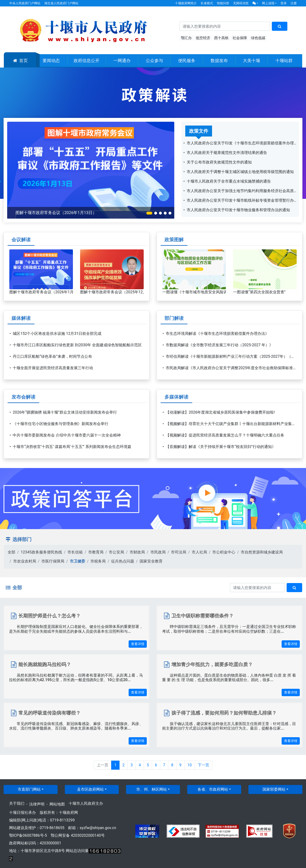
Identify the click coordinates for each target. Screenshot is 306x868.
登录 (284, 3)
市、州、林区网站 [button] (152, 789)
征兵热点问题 (123, 561)
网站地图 (57, 804)
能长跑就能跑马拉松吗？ (45, 664)
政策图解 (174, 240)
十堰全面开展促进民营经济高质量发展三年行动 (53, 368)
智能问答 (223, 3)
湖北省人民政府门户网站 (61, 3)
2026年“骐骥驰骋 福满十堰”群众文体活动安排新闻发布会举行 (65, 412)
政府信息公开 (87, 60)
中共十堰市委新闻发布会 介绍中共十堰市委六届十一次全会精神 (67, 435)
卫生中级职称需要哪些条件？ (202, 616)
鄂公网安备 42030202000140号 (78, 835)
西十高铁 (221, 38)
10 (190, 765)
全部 (11, 552)
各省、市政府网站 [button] (213, 789)
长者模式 (207, 3)
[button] (255, 3)
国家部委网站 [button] (274, 789)
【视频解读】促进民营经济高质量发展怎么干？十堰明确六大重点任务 (225, 435)
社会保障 (240, 38)
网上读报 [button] (268, 3)
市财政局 (137, 552)
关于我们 (17, 803)
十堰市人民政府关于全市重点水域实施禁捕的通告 (229, 181)
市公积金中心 (224, 552)
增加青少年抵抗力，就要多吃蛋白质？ (212, 664)
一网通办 (122, 60)
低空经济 (203, 38)
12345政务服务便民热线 (41, 552)
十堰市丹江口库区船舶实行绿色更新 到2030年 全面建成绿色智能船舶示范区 (77, 345)
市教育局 (96, 552)
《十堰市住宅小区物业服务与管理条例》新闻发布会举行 (60, 424)
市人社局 (199, 552)
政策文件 (199, 131)
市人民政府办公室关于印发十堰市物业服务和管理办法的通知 (238, 210)
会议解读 (21, 240)
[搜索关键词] (225, 26)
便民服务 (187, 60)
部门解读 (174, 318)
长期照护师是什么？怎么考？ (49, 616)
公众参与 (154, 60)
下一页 (203, 765)
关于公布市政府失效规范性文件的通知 (219, 162)
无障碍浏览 (241, 3)
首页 (20, 60)
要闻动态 (51, 60)
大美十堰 (251, 60)
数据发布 (219, 60)
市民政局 (158, 552)
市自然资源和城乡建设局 (262, 552)
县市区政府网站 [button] (90, 789)
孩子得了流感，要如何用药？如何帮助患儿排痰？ (224, 713)
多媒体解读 (176, 397)
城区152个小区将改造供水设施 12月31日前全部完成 (57, 334)
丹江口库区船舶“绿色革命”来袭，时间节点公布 (52, 356)
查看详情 (138, 644)
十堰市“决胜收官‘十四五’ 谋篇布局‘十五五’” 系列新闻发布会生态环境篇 (72, 447)
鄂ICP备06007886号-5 (28, 835)
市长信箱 (75, 552)
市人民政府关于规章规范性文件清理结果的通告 (227, 153)
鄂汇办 (186, 38)
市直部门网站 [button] (29, 789)
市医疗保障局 (53, 561)
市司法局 (179, 552)
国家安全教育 (151, 561)
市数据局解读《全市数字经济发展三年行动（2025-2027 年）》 (219, 345)
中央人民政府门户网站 (25, 3)
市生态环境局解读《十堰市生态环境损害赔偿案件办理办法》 (217, 334)
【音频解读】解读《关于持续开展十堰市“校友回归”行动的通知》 (221, 447)
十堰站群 (284, 60)
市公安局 (116, 552)
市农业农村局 (25, 561)
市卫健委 (77, 561)
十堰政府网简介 (186, 3)
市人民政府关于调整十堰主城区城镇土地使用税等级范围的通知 (240, 172)
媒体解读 (21, 318)
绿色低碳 (258, 38)
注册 (294, 3)
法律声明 (37, 804)
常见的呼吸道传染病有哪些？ (49, 713)
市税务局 (98, 561)
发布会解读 (23, 397)
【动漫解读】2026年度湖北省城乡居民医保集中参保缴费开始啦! (220, 412)
